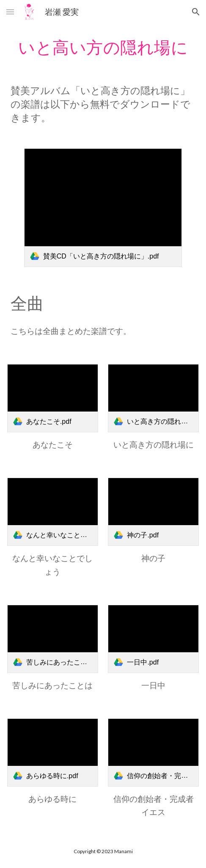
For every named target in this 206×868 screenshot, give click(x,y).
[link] (103, 208)
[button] (10, 12)
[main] (103, 47)
